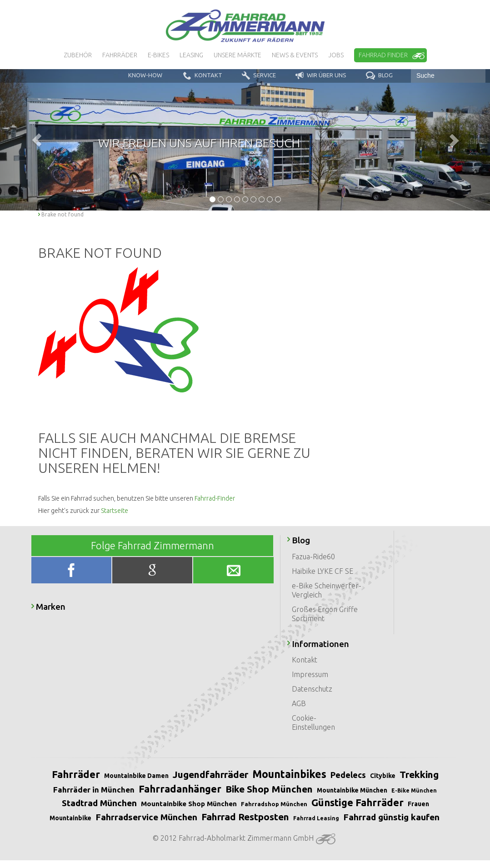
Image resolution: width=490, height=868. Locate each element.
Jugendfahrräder (210, 774)
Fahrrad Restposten (245, 817)
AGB (299, 703)
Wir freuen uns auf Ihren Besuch (199, 143)
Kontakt (305, 660)
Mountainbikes (289, 774)
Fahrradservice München (146, 817)
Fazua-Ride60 (313, 557)
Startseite (115, 511)
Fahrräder (76, 774)
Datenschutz (312, 689)
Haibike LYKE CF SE (322, 571)
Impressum (310, 674)
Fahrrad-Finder (215, 498)
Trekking (419, 774)
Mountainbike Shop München (189, 804)
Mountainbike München (352, 790)
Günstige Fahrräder (357, 802)
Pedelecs (348, 775)
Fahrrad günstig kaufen (391, 817)
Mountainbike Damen (136, 776)
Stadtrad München (99, 803)
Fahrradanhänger (180, 789)
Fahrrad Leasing (316, 818)
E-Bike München (414, 790)
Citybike (383, 776)
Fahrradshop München (274, 804)
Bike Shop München (269, 789)
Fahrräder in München (94, 790)
